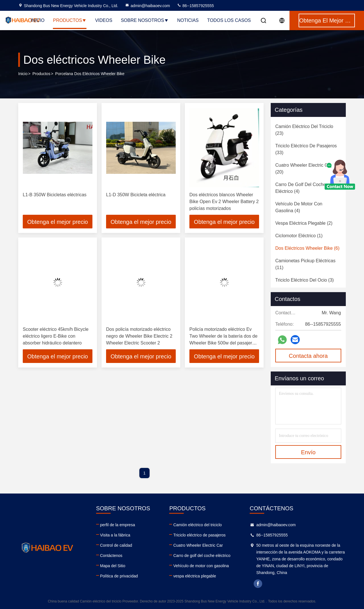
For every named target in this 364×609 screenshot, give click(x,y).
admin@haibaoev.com (147, 6)
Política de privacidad (119, 576)
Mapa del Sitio (113, 566)
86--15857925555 (195, 6)
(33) (306, 149)
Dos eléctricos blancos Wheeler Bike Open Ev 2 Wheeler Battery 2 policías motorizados (224, 202)
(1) (299, 236)
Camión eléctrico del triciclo (197, 525)
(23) (304, 130)
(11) (305, 264)
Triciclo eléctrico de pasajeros (199, 535)
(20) (304, 169)
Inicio (38, 20)
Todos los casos (229, 20)
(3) (305, 280)
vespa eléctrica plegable (195, 576)
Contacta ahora (308, 356)
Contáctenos (111, 556)
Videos (104, 20)
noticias (188, 20)
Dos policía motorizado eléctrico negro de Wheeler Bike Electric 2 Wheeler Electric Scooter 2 (139, 336)
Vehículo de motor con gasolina (201, 566)
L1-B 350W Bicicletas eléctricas (55, 195)
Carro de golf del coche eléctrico (202, 556)
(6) (307, 248)
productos (41, 74)
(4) (301, 188)
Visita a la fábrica (115, 535)
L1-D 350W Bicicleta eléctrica (136, 195)
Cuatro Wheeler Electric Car (198, 545)
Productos (70, 20)
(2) (304, 223)
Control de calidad (116, 545)
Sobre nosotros (145, 20)
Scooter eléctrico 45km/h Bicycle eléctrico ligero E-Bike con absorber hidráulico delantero (56, 336)
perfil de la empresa (118, 525)
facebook (258, 584)
